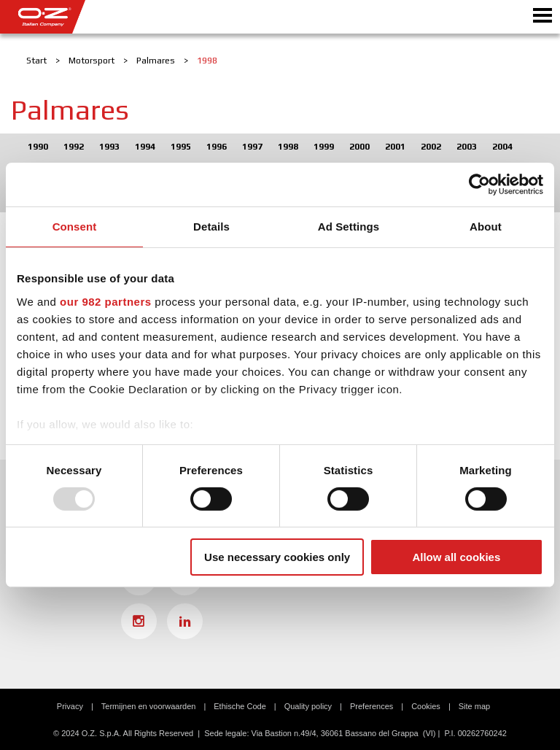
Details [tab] (211, 227)
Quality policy (308, 706)
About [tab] (486, 227)
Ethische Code (240, 706)
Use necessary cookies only (277, 557)
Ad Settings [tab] (349, 227)
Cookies (426, 706)
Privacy (70, 706)
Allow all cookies (456, 557)
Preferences (372, 706)
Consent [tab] (75, 227)
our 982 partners (106, 301)
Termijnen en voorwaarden (149, 706)
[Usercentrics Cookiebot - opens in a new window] (479, 185)
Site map (474, 706)
